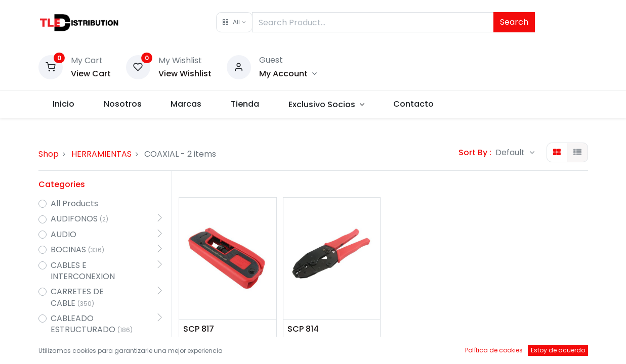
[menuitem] (64, 104)
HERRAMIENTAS (101, 154)
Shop (49, 154)
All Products (74, 204)
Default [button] (511, 152)
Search (514, 22)
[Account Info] (288, 74)
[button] (234, 22)
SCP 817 (199, 329)
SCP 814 (303, 329)
